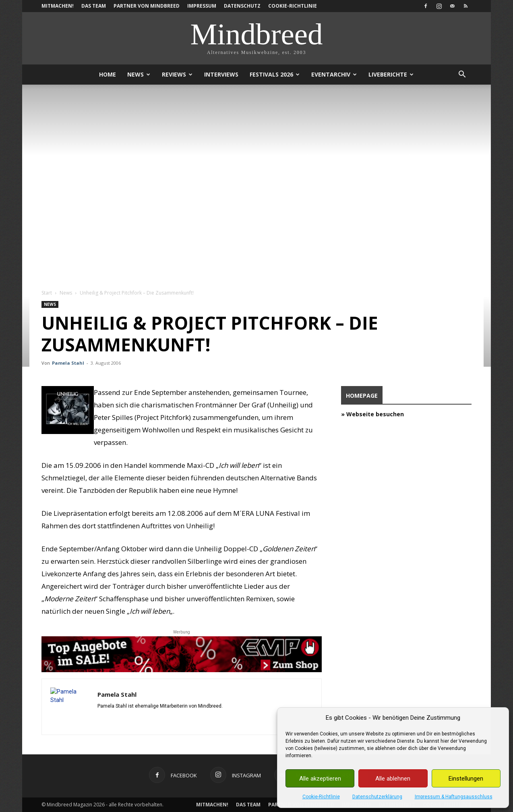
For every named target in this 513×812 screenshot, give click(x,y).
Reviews (177, 74)
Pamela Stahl (68, 363)
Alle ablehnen (393, 779)
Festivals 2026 (275, 74)
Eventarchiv (334, 74)
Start (47, 293)
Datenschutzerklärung (377, 797)
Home (108, 74)
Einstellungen (466, 779)
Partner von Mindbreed (147, 6)
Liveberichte (391, 74)
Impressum (202, 6)
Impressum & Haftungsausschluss (454, 797)
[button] (462, 75)
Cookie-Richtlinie (321, 797)
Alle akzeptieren (320, 779)
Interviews (221, 74)
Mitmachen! (58, 6)
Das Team (94, 6)
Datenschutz (242, 6)
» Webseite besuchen (372, 414)
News (139, 74)
